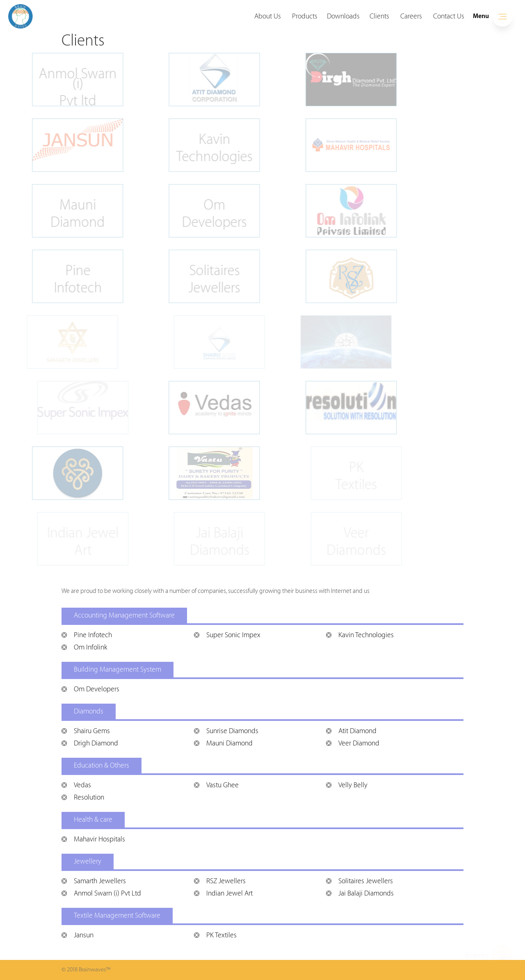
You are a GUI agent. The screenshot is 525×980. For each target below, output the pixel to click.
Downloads (343, 16)
